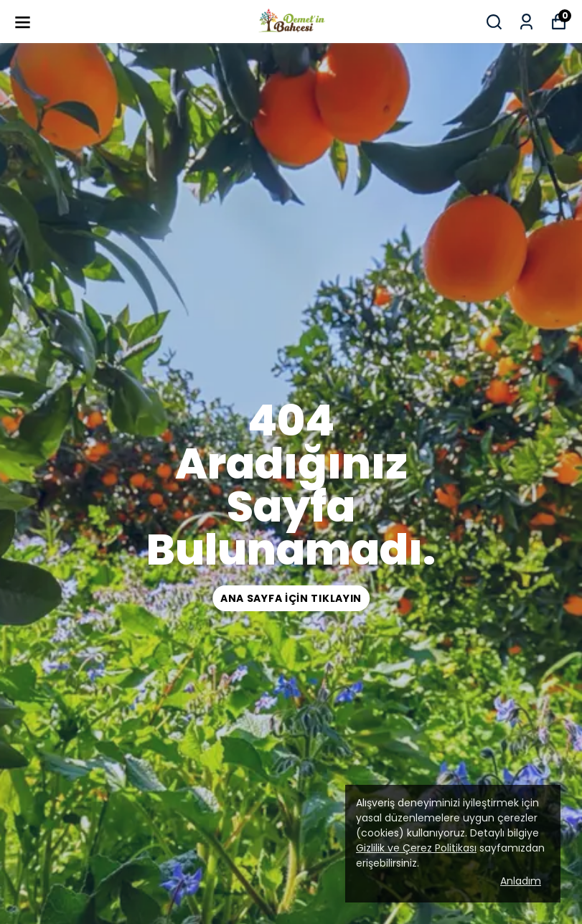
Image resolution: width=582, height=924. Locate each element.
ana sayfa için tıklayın (291, 598)
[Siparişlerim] (526, 22)
